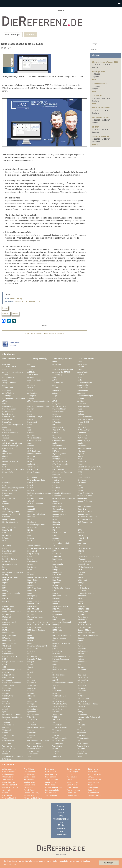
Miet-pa (5, 620)
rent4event (82, 670)
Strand (5, 709)
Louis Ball (71, 780)
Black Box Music (9, 417)
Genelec (56, 501)
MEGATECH (7, 617)
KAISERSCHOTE (84, 548)
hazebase (6, 517)
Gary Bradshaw (51, 774)
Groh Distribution (84, 506)
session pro (32, 688)
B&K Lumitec (7, 406)
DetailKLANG (8, 454)
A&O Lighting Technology (37, 359)
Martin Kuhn (50, 785)
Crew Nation (57, 446)
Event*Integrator (84, 477)
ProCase (81, 659)
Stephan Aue (29, 795)
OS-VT (80, 643)
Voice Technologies (60, 738)
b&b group (56, 404)
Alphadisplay (57, 375)
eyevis (80, 485)
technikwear (82, 714)
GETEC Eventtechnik (36, 504)
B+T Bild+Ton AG (59, 406)
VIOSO (55, 733)
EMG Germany (58, 469)
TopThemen (61, 835)
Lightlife (5, 583)
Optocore (31, 643)
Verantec (31, 730)
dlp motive (56, 456)
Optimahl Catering (9, 643)
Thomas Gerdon (94, 795)
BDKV (30, 412)
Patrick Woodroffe (52, 790)
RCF (29, 670)
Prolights (31, 662)
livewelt (55, 585)
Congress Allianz (59, 441)
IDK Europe (32, 530)
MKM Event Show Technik (38, 622)
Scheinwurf (32, 683)
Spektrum (6, 704)
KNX (79, 554)
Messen (61, 828)
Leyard (80, 575)
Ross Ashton (7, 795)
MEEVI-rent (32, 614)
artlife (80, 380)
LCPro (30, 570)
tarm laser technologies (11, 714)
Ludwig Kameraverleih (11, 593)
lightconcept (82, 580)
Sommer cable (83, 699)
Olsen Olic (6, 790)
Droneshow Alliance (10, 461)
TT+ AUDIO (32, 725)
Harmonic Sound (84, 514)
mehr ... (95, 79)
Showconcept (83, 688)
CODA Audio (57, 438)
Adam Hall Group (9, 367)
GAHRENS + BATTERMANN (64, 498)
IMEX (30, 533)
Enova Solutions (34, 472)
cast (29, 430)
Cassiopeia (7, 430)
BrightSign (56, 419)
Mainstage (56, 604)
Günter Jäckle (8, 777)
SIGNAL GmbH (8, 696)
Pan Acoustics (33, 649)
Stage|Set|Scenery (60, 706)
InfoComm (81, 535)
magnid (80, 601)
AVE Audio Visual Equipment (14, 398)
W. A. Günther (83, 743)
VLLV (29, 738)
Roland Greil (72, 793)
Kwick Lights (57, 559)
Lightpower (32, 583)
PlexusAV (81, 654)
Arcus (5, 380)
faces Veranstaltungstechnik (13, 488)
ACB (29, 364)
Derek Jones (93, 772)
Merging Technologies (36, 617)
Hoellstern (56, 525)
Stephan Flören (51, 795)
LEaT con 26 (97, 96)
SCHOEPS (82, 683)
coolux (55, 443)
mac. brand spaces (60, 596)
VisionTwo (31, 735)
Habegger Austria (59, 512)
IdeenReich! (7, 530)
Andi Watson (29, 769)
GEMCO (31, 501)
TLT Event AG (33, 720)
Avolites (80, 401)
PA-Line (55, 646)
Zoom (30, 756)
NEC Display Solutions (36, 630)
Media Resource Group (11, 612)
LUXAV (55, 593)
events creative (58, 480)
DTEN (30, 461)
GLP (79, 504)
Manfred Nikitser (95, 780)
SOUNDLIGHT (58, 701)
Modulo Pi (6, 625)
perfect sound (83, 651)
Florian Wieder (8, 774)
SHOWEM (6, 691)
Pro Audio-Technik (34, 659)
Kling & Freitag (33, 554)
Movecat (6, 627)
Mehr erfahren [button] (10, 864)
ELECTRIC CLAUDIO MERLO (14, 469)
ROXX (30, 678)
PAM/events (7, 649)
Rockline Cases (58, 675)
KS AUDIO (57, 556)
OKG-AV (56, 641)
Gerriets (5, 504)
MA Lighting (32, 596)
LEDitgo (5, 575)
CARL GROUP (58, 427)
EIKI (4, 467)
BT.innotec (57, 422)
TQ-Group (6, 722)
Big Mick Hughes (73, 769)
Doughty (31, 459)
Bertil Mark (49, 769)
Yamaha (81, 751)
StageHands (32, 706)
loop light (6, 591)
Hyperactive (32, 527)
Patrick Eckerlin (30, 790)
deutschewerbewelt (35, 454)
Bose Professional (85, 417)
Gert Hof (70, 774)
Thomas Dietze (73, 795)
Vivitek (5, 738)
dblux (4, 451)
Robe (29, 675)
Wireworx (81, 749)
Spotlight (31, 704)
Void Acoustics (8, 741)
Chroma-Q (82, 433)
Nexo (29, 633)
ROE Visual (82, 675)
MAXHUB (81, 606)
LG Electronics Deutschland (38, 577)
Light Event (57, 580)
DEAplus (56, 451)
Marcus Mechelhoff (10, 785)
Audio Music (7, 390)
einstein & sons (33, 467)
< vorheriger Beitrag (34, 333)
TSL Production (8, 725)
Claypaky (6, 435)
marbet (80, 604)
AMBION (81, 375)
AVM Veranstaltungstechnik (38, 401)
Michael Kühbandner (10, 787)
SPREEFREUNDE (60, 704)
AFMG (80, 369)
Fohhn (30, 496)
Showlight (31, 691)
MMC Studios (83, 622)
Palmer (80, 646)
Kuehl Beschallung (10, 559)
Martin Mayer (72, 785)
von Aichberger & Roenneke (38, 741)
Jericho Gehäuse (34, 546)
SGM (54, 688)
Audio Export (82, 388)
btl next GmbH (83, 422)
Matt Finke (92, 785)
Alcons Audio (83, 372)
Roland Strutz (93, 793)
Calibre (5, 427)
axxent (5, 404)
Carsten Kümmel (9, 772)
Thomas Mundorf (9, 798)
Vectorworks (7, 730)
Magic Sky (56, 601)
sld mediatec (32, 696)
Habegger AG (33, 512)
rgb (54, 672)
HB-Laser (31, 517)
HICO (55, 519)
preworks (81, 656)
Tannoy (80, 712)
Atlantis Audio (8, 388)
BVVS (80, 425)
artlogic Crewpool (9, 383)
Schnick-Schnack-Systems (63, 683)
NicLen (55, 633)
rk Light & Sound (9, 675)
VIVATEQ (81, 735)
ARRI (55, 380)
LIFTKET (6, 580)
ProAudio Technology (61, 659)
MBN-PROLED (33, 609)
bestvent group (83, 412)
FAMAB (80, 488)
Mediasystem (83, 612)
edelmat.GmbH (33, 464)
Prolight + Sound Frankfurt (13, 662)
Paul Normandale (74, 790)
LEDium (30, 575)
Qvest (55, 667)
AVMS (55, 401)
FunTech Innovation (35, 498)
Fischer (80, 490)
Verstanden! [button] (109, 863)
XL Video (56, 751)
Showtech (31, 693)
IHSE (4, 533)
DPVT (80, 459)
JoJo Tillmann (29, 780)
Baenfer (30, 409)
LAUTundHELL (83, 564)
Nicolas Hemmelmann (54, 787)
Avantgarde (32, 396)
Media (61, 825)
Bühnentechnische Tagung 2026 (105, 62)
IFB (54, 530)
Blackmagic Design (35, 417)
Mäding (80, 598)
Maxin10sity (7, 609)
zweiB (80, 756)
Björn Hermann (94, 769)
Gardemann (82, 498)
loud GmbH (32, 591)
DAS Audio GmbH (84, 448)
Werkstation (57, 746)
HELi (29, 519)
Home (46, 333)
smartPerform (8, 699)
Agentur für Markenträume (13, 372)
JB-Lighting (7, 546)
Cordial (80, 443)
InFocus (5, 538)
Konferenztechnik (61, 819)
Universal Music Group (36, 727)
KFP (54, 551)
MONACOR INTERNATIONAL (39, 625)
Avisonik (81, 398)
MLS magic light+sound (62, 622)
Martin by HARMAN (60, 606)
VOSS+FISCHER (59, 741)
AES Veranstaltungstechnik (63, 369)
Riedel (80, 672)
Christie (55, 433)
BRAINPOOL (8, 419)
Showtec (6, 693)
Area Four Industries (35, 380)
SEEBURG (82, 685)
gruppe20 (31, 509)
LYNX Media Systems (86, 593)
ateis (54, 385)
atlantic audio (83, 385)
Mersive (56, 617)
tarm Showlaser (33, 714)
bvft (54, 425)
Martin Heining (29, 785)
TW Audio (81, 725)
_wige (30, 759)
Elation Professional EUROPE (89, 467)
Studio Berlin (57, 709)
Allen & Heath (33, 375)
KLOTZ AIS (57, 554)
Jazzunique (82, 543)
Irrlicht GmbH (83, 538)
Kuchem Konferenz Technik (88, 556)
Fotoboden (57, 496)
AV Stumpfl (7, 396)
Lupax (5, 308)
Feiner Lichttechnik (10, 490)
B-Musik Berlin (83, 406)
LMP (4, 588)
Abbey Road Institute (86, 359)
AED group (32, 369)
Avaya (55, 396)
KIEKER (81, 551)
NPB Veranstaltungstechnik (88, 635)
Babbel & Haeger (9, 409)
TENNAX (31, 717)
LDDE (80, 570)
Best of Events (58, 412)
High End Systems (85, 519)
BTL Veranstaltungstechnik (13, 425)
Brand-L (30, 419)
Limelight (81, 583)
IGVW (80, 530)
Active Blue (57, 364)
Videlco (5, 733)
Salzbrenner (7, 680)
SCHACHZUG (83, 680)
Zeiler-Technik (33, 754)
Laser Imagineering (10, 564)
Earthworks (82, 461)
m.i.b (4, 596)
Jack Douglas (72, 777)
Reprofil (30, 672)
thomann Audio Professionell (89, 717)
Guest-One (82, 509)
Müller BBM (57, 627)
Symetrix (81, 709)
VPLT (80, 741)
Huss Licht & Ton (9, 527)
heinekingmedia (9, 519)
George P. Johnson (85, 501)
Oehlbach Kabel (9, 641)
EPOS (80, 472)
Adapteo (81, 367)
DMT (4, 459)
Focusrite (6, 496)
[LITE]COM (7, 759)
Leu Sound (57, 575)
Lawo (4, 567)
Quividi (30, 667)
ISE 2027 (95, 127)
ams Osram (32, 377)
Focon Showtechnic (85, 493)
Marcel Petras (72, 782)
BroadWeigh (7, 422)
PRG (4, 659)
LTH (54, 591)
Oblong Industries (59, 638)
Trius (54, 722)
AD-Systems (82, 364)
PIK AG (30, 654)
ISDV (4, 541)
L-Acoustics (82, 559)
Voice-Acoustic (83, 738)
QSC (4, 667)
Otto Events (7, 646)
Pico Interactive (8, 654)
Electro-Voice (33, 469)
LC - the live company (86, 567)
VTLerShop (7, 743)
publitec (55, 664)
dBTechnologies (34, 451)
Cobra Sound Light (35, 438)
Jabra (80, 541)
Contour (30, 443)
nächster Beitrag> (57, 333)
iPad (61, 816)
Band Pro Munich (59, 409)
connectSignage (84, 441)
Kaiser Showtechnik (60, 548)
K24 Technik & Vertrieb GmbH (39, 548)
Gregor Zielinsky (95, 774)
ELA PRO (56, 467)
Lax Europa (32, 567)
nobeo (30, 635)
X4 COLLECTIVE (34, 751)
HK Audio (56, 522)
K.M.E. (5, 548)
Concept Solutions (34, 441)
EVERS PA (32, 483)
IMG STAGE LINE (59, 533)
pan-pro (55, 649)
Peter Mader (7, 793)
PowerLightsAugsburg (61, 656)
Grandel (30, 506)
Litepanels (31, 585)
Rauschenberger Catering (12, 670)
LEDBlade (81, 572)
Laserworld (32, 564)
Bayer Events (8, 412)
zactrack (6, 754)
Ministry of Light (59, 620)
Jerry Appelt (93, 777)
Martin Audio (32, 606)
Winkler (55, 749)
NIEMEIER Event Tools (86, 633)
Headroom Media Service (87, 517)
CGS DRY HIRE (59, 430)
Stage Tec (6, 706)
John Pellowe (8, 780)
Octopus (81, 638)
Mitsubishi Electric (9, 622)
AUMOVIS (81, 393)
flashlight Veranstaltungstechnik (40, 493)
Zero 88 (55, 754)
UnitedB (5, 727)
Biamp (30, 414)
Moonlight (56, 625)
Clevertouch (82, 435)
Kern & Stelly (32, 551)
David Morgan (72, 772)
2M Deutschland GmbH (11, 359)
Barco (80, 409)
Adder (5, 369)
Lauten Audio (58, 564)
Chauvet (31, 433)
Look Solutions (83, 588)
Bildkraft (81, 414)
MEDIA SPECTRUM (35, 612)
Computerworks (9, 441)
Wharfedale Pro (8, 749)
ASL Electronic (58, 383)
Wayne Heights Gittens (33, 798)
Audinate (56, 388)
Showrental (82, 691)
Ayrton (30, 404)
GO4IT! (5, 506)
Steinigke (81, 706)
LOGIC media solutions (61, 588)
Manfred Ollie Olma (10, 782)
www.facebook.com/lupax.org (27, 301)
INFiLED (31, 535)
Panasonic (82, 649)
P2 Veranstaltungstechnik (37, 646)
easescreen (7, 464)
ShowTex (56, 693)
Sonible (5, 701)
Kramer (30, 556)
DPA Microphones (59, 459)
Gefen (5, 501)
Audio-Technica (8, 393)
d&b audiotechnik (59, 448)
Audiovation (32, 393)
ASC (29, 383)
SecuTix (56, 685)
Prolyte (55, 662)
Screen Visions (8, 685)
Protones (31, 664)
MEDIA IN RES (83, 609)
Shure (80, 693)
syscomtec (32, 712)
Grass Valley (57, 506)
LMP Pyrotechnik (34, 588)
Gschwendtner (58, 509)
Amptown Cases (9, 377)
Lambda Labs (33, 562)
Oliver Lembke (72, 787)
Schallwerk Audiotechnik (12, 683)
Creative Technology (10, 446)
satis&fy (56, 680)
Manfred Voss (29, 782)
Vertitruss (81, 730)
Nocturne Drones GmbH (62, 635)
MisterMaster (83, 620)
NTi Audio (6, 638)
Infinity (55, 535)
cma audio (6, 438)
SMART (80, 696)
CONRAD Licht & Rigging (12, 443)
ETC (4, 477)
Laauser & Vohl (8, 562)
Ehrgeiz (80, 464)
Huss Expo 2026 (98, 72)
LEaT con (31, 572)
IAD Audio (56, 527)
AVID (54, 398)
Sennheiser (7, 688)
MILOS (30, 620)
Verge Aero (57, 730)
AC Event (6, 364)
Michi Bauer (28, 787)
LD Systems (57, 570)
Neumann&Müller (84, 630)
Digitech (81, 454)
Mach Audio (82, 596)
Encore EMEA (8, 472)
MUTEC (5, 630)
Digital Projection (59, 454)
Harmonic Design (59, 514)
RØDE (55, 678)
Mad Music (57, 598)
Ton (61, 832)
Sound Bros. (32, 701)
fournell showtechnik (85, 496)
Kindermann (7, 554)
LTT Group (82, 591)
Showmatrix (57, 691)
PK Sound (56, 654)
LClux (5, 570)
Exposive (31, 485)
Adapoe (55, 367)
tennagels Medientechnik (12, 717)
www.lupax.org (16, 298)
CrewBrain (82, 446)
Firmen (15, 314)
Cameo (30, 427)
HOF (79, 525)
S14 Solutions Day (99, 84)
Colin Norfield (51, 772)
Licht (61, 822)
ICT (79, 527)
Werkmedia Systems (35, 746)
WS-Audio (6, 751)
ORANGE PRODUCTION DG (64, 643)
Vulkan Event (58, 743)
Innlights (31, 538)
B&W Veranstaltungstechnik (38, 406)
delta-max (81, 451)
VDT (79, 727)
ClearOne (56, 435)
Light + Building (33, 580)
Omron (80, 641)
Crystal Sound (8, 448)
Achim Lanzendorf (9, 769)
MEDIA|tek (7, 614)
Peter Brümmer (94, 790)
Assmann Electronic (85, 383)
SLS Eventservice (59, 696)
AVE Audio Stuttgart (85, 396)
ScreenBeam (32, 685)
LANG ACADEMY (84, 562)
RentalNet (6, 672)
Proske (5, 664)
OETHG (30, 641)
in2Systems (7, 535)
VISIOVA (56, 735)
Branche (6, 314)
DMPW (80, 456)
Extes (55, 485)
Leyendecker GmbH (10, 577)
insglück (56, 538)
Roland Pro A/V (8, 678)
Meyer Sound (83, 617)
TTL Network (57, 725)
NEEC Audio (57, 630)
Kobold (5, 556)
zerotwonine (82, 754)
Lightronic (56, 583)
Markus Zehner (8, 606)
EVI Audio (56, 483)
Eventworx (6, 483)
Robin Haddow (51, 793)
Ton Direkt (56, 720)
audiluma (31, 388)
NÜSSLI (31, 638)
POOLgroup (32, 656)
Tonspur (81, 720)
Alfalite (5, 375)
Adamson (31, 367)
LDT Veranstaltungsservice (13, 572)
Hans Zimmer (51, 777)
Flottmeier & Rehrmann (61, 493)
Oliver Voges (93, 787)
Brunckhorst (32, 422)
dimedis (5, 456)
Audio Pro (31, 390)
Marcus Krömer (94, 782)
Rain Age (81, 667)
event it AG (57, 477)
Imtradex (81, 533)
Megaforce (82, 614)
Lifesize (80, 577)
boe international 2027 (101, 117)
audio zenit (57, 390)
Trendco (31, 722)
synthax (5, 712)
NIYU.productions (9, 635)
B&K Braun (82, 404)
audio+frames (83, 390)
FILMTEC (56, 490)
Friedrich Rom (29, 774)
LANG (55, 562)
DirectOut (31, 456)
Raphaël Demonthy (31, 793)
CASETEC (82, 427)
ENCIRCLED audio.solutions (89, 469)
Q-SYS (80, 664)
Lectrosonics (57, 572)
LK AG (80, 585)
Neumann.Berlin (9, 633)
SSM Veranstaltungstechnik (88, 704)
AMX (54, 377)
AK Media (31, 372)
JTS (79, 546)
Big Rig (55, 414)
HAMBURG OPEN (85, 512)
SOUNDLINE (83, 701)
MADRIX (6, 601)
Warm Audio (7, 746)
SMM (29, 699)
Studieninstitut (33, 709)
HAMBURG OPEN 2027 (101, 108)
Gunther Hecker (30, 777)
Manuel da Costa (52, 782)
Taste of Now (57, 714)
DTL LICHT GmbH (60, 461)
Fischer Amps (8, 493)
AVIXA (5, 401)
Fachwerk (31, 488)
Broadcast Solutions (85, 419)
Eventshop (82, 480)
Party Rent (7, 651)
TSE (79, 722)
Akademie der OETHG (61, 372)
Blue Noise (57, 417)
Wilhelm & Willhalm (35, 749)
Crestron (31, 446)
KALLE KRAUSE (9, 551)
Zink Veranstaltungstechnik (13, 756)
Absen (80, 361)
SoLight (55, 699)
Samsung (31, 680)
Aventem (31, 398)
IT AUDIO (31, 541)
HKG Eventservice (85, 522)
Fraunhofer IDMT (9, 498)
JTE (54, 546)
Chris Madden (29, 772)
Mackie (5, 598)
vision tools (82, 733)
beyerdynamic (8, 414)
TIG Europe (7, 720)
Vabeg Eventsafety (60, 727)
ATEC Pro (31, 385)
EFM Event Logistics (60, 464)
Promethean (82, 662)
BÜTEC (30, 425)
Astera (5, 385)
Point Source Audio (10, 656)
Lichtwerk (56, 577)
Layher (55, 567)
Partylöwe (31, 651)
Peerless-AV (57, 651)
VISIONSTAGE (8, 735)
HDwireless (57, 517)
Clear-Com (32, 435)
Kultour (30, 559)
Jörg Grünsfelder (52, 780)
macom (30, 598)
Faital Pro (56, 488)
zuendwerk (57, 756)
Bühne (61, 809)
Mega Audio (57, 614)
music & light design (85, 627)
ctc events (31, 448)
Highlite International (10, 522)
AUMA (55, 393)
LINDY (5, 585)
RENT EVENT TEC (60, 670)
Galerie (61, 813)
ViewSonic (31, 733)
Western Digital (83, 746)
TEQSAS (56, 717)
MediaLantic (57, 612)
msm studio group (34, 627)
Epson (80, 475)
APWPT (81, 377)
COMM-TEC (82, 438)
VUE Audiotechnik (34, 743)
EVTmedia (82, 483)
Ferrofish (31, 490)
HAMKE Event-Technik (11, 514)
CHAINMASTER (84, 430)
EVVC (5, 485)
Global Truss (57, 504)
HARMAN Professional (36, 514)
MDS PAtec (57, 609)
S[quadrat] (56, 712)
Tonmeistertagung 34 (100, 136)
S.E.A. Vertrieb (83, 678)
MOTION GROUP (84, 625)
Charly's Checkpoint (10, 433)
